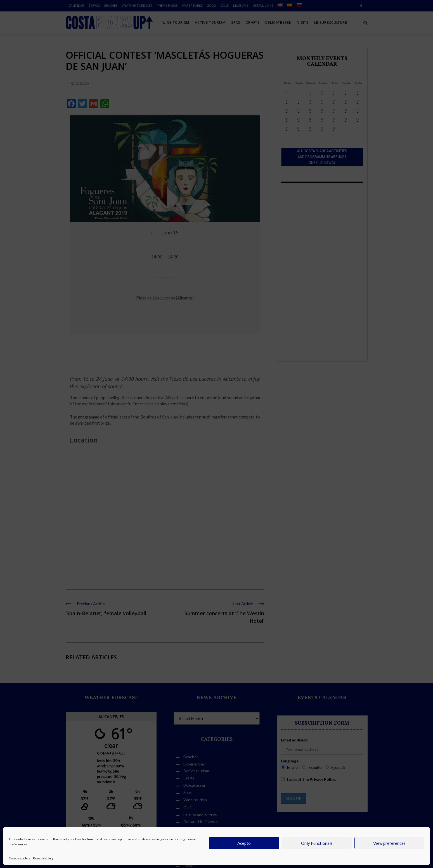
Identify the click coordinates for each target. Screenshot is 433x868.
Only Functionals (317, 843)
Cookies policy (19, 858)
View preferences (389, 843)
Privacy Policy (43, 858)
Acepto (244, 843)
